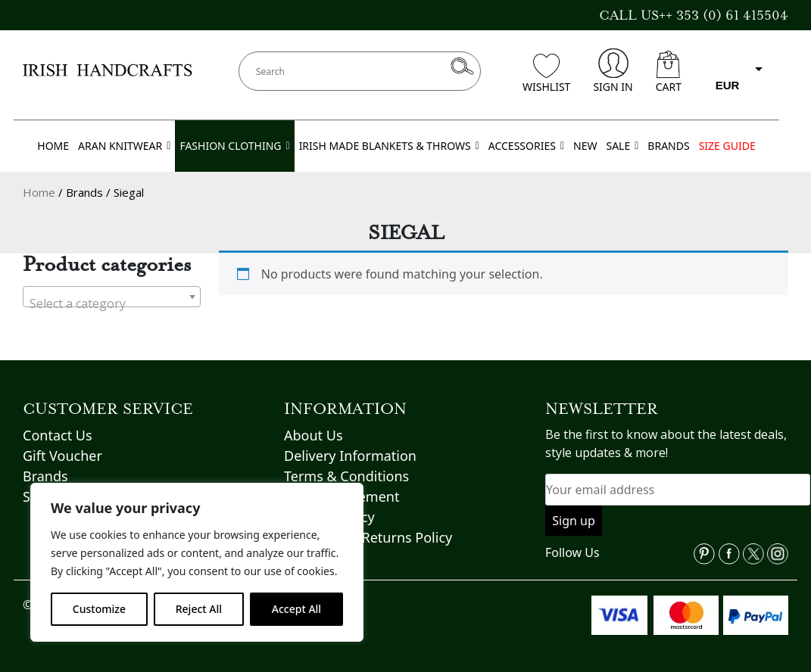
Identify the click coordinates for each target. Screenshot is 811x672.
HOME (53, 146)
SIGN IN (613, 71)
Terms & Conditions (346, 476)
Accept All (296, 609)
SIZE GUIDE (727, 146)
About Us (313, 435)
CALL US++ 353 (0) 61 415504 (694, 15)
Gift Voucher (62, 456)
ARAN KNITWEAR (124, 146)
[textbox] (112, 303)
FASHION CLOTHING (234, 146)
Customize (99, 609)
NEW (585, 146)
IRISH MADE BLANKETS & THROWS (389, 146)
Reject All (199, 609)
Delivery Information (350, 456)
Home (39, 192)
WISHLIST (546, 74)
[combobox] (112, 297)
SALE (622, 146)
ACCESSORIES (526, 146)
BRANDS (668, 146)
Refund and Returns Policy (368, 537)
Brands (45, 476)
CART (669, 72)
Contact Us (58, 435)
